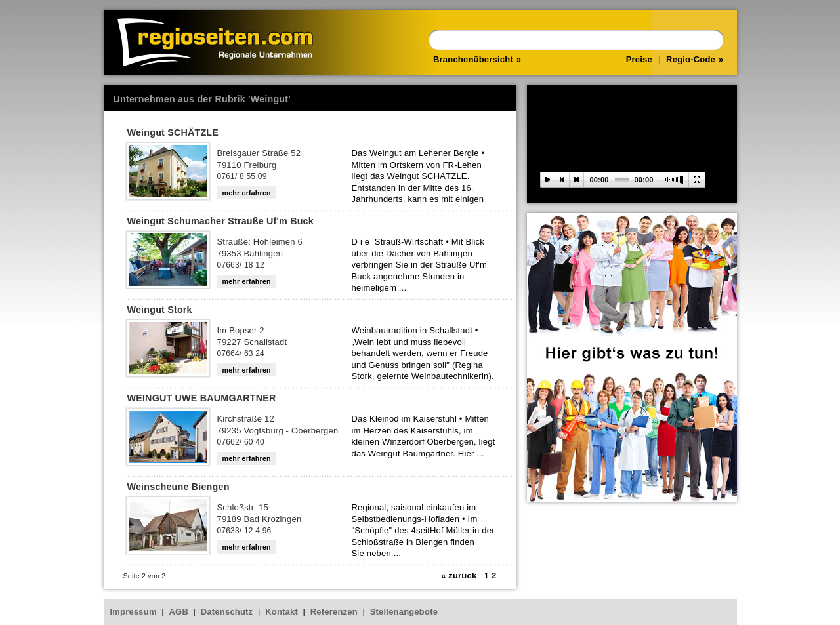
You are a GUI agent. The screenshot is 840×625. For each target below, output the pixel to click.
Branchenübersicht (473, 59)
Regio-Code (691, 59)
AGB (179, 612)
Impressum (134, 612)
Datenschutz (227, 612)
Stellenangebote (404, 612)
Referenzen (334, 612)
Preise (639, 59)
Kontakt (282, 612)
